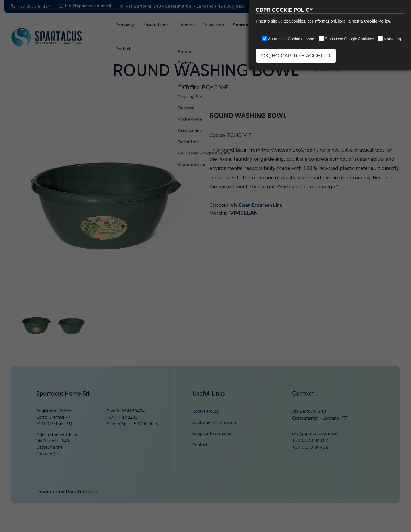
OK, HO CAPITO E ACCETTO (296, 56)
